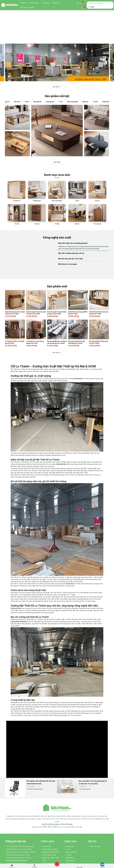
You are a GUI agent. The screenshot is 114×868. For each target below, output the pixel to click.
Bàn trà (7, 74)
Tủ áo (61, 74)
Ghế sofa (17, 74)
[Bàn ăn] (77, 187)
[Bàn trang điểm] (57, 163)
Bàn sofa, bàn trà (72, 841)
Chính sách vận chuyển (51, 835)
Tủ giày (69, 827)
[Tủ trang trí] (97, 187)
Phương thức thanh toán (51, 824)
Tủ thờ (95, 74)
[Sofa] (77, 163)
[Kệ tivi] (97, 163)
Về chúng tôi (47, 818)
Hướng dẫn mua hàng (50, 821)
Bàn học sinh (71, 835)
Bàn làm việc (71, 832)
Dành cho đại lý (95, 818)
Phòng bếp (56, 3)
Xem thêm (57, 134)
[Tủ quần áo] (17, 163)
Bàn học (85, 74)
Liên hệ (45, 838)
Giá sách (69, 844)
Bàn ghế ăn (38, 74)
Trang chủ (24, 3)
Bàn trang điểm (73, 74)
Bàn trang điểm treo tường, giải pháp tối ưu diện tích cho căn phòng (93, 754)
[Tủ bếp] (57, 187)
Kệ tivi (27, 74)
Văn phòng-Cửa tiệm (27, 7)
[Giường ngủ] (37, 163)
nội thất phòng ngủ (85, 761)
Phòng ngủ (45, 3)
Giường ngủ (50, 74)
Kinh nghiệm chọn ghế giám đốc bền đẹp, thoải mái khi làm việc (41, 754)
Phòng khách (34, 3)
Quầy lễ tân (106, 74)
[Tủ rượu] (37, 187)
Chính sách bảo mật (49, 827)
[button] (57, 59)
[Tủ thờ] (17, 187)
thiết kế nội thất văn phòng (35, 761)
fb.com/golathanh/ (20, 835)
